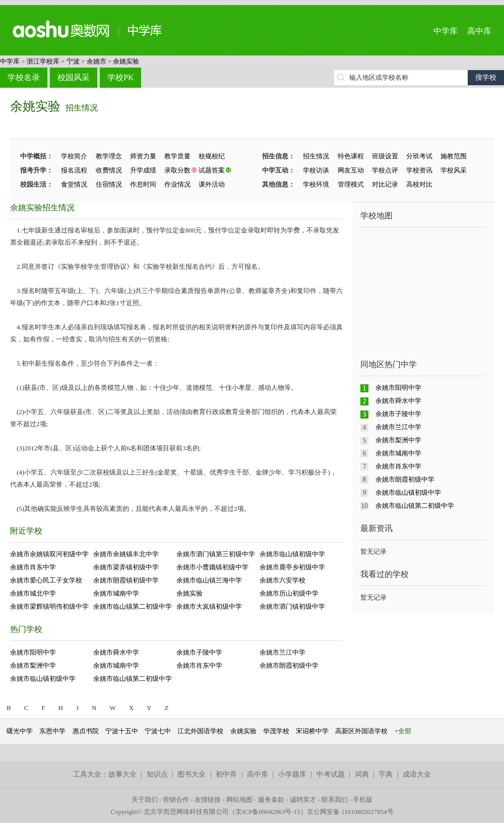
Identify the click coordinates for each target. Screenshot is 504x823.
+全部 (403, 731)
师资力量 (143, 156)
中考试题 (331, 774)
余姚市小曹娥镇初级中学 (212, 567)
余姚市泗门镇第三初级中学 (216, 554)
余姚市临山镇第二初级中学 (133, 606)
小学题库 (292, 774)
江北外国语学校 (200, 731)
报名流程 (74, 170)
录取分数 (177, 170)
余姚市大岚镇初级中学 (209, 606)
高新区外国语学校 (361, 731)
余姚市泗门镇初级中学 (292, 606)
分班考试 (419, 156)
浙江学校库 (43, 61)
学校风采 (454, 170)
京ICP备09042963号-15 (268, 812)
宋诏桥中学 (312, 731)
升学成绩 (143, 170)
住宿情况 (109, 184)
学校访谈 (316, 170)
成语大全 (417, 774)
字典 (386, 774)
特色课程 (351, 156)
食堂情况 (74, 184)
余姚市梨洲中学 (33, 665)
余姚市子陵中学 (199, 652)
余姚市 (97, 61)
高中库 (479, 31)
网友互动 (351, 170)
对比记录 (385, 184)
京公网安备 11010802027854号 (350, 812)
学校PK (120, 77)
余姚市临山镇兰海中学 (209, 580)
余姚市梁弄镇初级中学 (126, 567)
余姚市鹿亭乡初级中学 (292, 567)
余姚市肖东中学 (33, 567)
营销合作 (176, 800)
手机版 (363, 800)
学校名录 (24, 77)
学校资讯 (419, 170)
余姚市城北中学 (33, 593)
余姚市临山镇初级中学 (292, 554)
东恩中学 (52, 731)
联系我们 (335, 800)
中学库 (446, 31)
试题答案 (212, 170)
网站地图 (239, 800)
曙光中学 (20, 731)
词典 (362, 774)
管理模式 (351, 184)
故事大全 (122, 774)
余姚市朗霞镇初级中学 (126, 580)
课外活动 (212, 184)
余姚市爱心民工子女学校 (46, 580)
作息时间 (143, 184)
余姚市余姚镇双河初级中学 (49, 554)
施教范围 (454, 156)
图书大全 (192, 774)
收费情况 (109, 170)
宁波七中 (158, 731)
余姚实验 (126, 61)
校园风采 (74, 77)
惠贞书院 (86, 731)
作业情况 (177, 184)
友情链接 (208, 800)
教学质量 (177, 156)
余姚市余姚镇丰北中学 (126, 554)
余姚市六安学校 (282, 580)
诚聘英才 (303, 800)
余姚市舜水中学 (116, 652)
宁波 (73, 61)
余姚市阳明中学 (33, 652)
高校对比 (419, 184)
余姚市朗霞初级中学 (289, 665)
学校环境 (316, 184)
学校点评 (385, 170)
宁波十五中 (122, 731)
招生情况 (82, 108)
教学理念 (109, 156)
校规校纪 (212, 156)
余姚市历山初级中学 (289, 593)
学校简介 (74, 156)
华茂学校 (276, 731)
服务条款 (271, 800)
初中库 (226, 774)
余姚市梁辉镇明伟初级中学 (49, 606)
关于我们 (145, 800)
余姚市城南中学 (116, 593)
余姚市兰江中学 (282, 652)
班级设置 (385, 156)
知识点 (157, 774)
